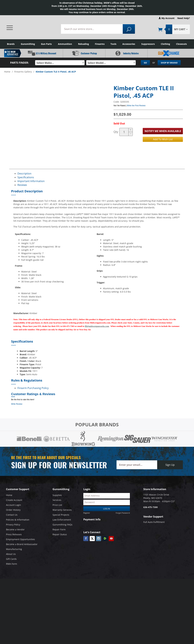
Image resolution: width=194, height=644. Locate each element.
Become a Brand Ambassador (22, 544)
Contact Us (12, 515)
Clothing (165, 44)
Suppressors (148, 44)
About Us (11, 554)
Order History (13, 510)
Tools (113, 44)
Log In (107, 509)
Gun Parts (46, 44)
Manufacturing (14, 549)
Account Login (13, 505)
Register (87, 513)
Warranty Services (62, 510)
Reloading (84, 44)
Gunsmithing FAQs (62, 525)
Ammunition (65, 44)
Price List (57, 505)
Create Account (14, 500)
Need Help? (184, 18)
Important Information (31, 181)
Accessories (129, 44)
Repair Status (60, 534)
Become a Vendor (15, 529)
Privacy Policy (13, 525)
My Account (167, 18)
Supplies (57, 495)
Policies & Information (18, 520)
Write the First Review (136, 106)
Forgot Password (123, 513)
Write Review (17, 404)
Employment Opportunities (20, 539)
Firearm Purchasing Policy (33, 388)
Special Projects (61, 515)
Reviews (22, 185)
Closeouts (181, 44)
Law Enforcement (62, 520)
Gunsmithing (28, 44)
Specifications (26, 177)
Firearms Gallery (23, 72)
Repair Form (59, 529)
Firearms (100, 44)
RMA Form (12, 564)
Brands (11, 44)
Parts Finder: (20, 63)
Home (7, 72)
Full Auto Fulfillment (154, 522)
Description (24, 174)
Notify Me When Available (163, 131)
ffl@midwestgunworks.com (97, 326)
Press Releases (14, 534)
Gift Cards (11, 559)
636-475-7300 (151, 507)
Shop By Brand (169, 63)
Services (57, 500)
